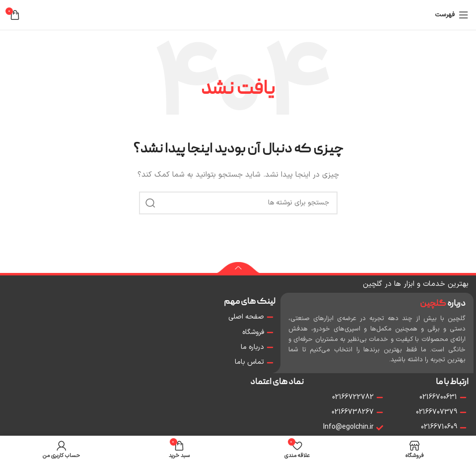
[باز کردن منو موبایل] (452, 15)
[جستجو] (238, 203)
